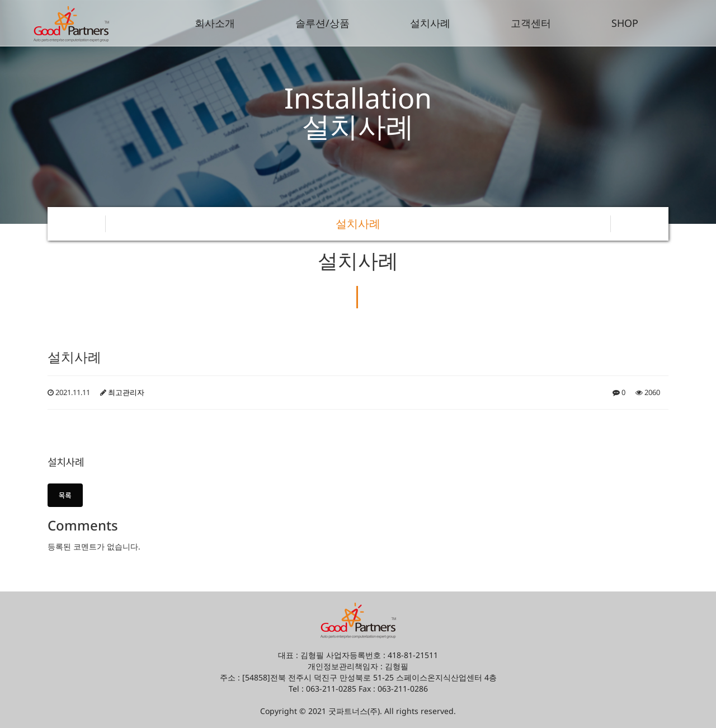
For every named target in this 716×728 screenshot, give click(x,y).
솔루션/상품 (322, 23)
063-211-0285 (331, 689)
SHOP (625, 23)
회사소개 (215, 23)
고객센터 (531, 23)
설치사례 (430, 23)
